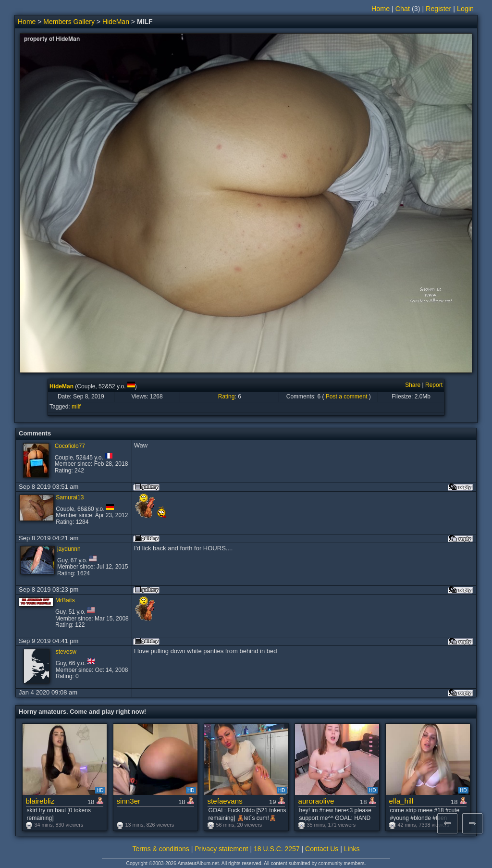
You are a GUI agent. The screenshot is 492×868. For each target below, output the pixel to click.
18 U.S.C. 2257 (277, 849)
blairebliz (40, 801)
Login (465, 9)
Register (438, 9)
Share (413, 385)
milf (76, 407)
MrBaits (65, 600)
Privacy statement (221, 849)
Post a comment (347, 397)
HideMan (116, 22)
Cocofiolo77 (70, 446)
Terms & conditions (161, 849)
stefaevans (225, 801)
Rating (227, 397)
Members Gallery (69, 22)
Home (381, 9)
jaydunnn (69, 549)
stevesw (66, 652)
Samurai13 (70, 497)
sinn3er (129, 801)
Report (434, 385)
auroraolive (316, 801)
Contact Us (322, 849)
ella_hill (401, 801)
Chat (403, 9)
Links (352, 849)
